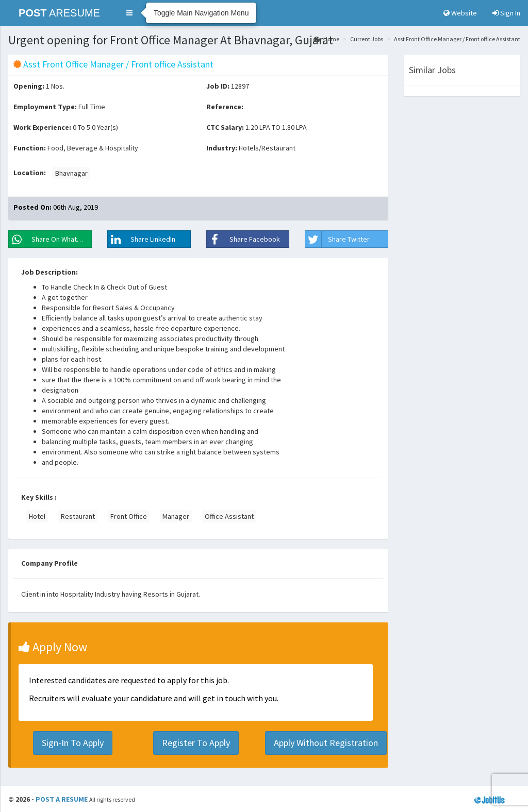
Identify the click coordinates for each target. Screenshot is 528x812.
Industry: (222, 148)
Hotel (37, 516)
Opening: (29, 86)
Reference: (225, 107)
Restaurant (78, 516)
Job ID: (218, 86)
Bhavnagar (71, 173)
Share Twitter (337, 239)
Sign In (506, 13)
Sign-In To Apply (73, 743)
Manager (176, 516)
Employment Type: (45, 107)
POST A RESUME (62, 799)
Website (460, 13)
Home (326, 39)
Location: (30, 173)
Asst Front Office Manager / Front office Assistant (457, 39)
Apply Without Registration (326, 743)
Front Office (129, 516)
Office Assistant (229, 516)
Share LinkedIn (142, 239)
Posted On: (32, 207)
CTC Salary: (225, 127)
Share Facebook (243, 239)
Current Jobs (367, 39)
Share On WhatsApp (50, 239)
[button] (129, 13)
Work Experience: (42, 127)
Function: (30, 148)
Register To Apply (196, 743)
